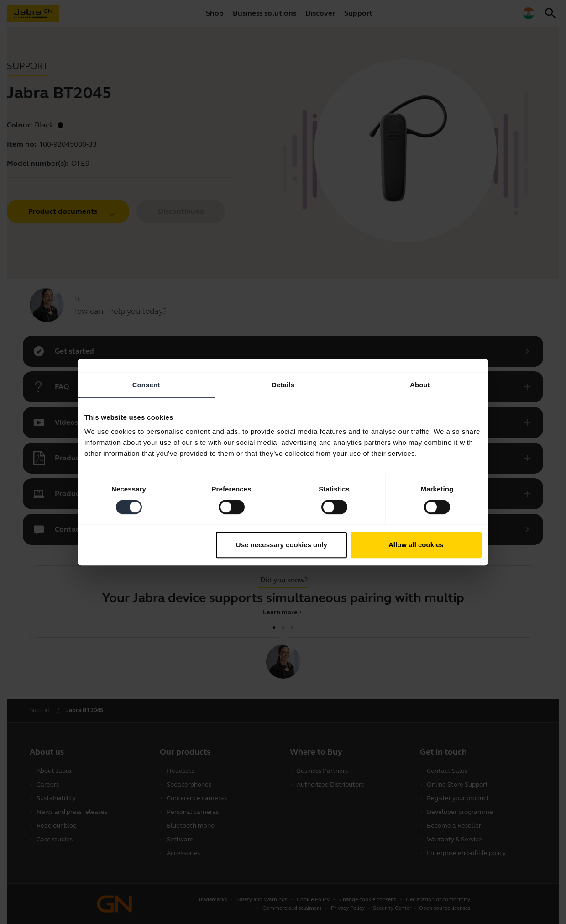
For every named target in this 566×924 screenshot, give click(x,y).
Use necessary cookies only (282, 545)
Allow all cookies (416, 545)
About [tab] (420, 385)
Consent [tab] (146, 385)
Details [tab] (283, 385)
